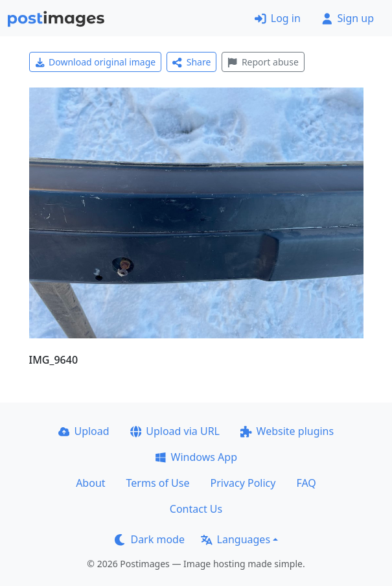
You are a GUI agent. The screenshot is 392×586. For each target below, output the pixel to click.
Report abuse (263, 62)
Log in (278, 18)
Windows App (196, 457)
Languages (236, 539)
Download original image (96, 62)
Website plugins (287, 431)
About (90, 483)
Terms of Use (158, 483)
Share (191, 62)
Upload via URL (175, 431)
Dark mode (150, 539)
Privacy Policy (243, 483)
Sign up (348, 18)
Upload (84, 431)
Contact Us (196, 509)
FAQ (306, 483)
